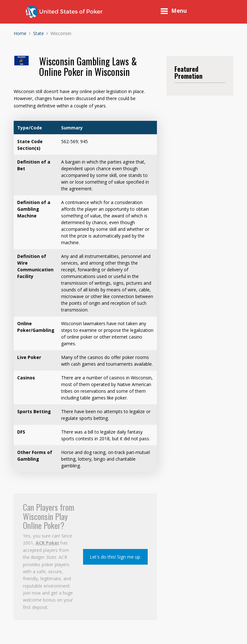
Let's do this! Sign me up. (115, 557)
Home (20, 33)
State (39, 33)
